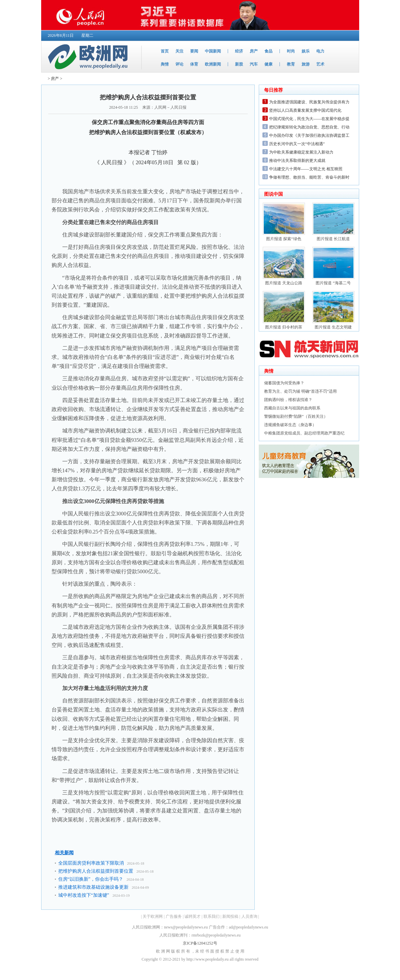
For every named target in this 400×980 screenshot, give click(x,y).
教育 (291, 64)
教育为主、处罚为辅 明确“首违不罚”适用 (301, 391)
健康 (268, 64)
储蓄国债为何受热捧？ (284, 383)
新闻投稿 (230, 916)
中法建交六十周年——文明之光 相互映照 (306, 169)
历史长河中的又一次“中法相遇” (297, 144)
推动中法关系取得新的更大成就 (297, 161)
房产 (254, 51)
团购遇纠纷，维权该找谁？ (288, 400)
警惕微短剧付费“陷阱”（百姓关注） (296, 416)
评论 (179, 64)
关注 (179, 51)
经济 (239, 51)
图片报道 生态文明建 (333, 327)
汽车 (254, 64)
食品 (268, 51)
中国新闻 (213, 51)
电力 (320, 51)
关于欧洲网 (153, 916)
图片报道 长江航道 (333, 239)
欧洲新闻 (213, 64)
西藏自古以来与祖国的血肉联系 (292, 408)
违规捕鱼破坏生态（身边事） (290, 425)
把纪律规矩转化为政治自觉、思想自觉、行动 (309, 127)
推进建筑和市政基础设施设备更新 (93, 887)
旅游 (306, 64)
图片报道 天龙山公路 (284, 283)
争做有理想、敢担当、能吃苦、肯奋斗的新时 (309, 177)
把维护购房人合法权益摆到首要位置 (96, 871)
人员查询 (249, 916)
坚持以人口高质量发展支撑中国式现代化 (305, 110)
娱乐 (306, 51)
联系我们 (212, 916)
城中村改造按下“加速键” (84, 895)
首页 (165, 51)
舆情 (165, 64)
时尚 (291, 51)
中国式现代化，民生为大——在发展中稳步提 (309, 119)
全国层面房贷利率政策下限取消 (91, 863)
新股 (239, 64)
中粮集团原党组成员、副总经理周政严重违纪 (304, 433)
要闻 (194, 51)
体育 (194, 64)
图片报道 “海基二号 (333, 283)
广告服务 (174, 916)
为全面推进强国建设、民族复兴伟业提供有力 (309, 102)
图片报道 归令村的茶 (284, 327)
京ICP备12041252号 (200, 943)
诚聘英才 (192, 916)
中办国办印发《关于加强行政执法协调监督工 (309, 135)
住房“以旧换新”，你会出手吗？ (91, 879)
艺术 (320, 64)
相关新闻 (64, 853)
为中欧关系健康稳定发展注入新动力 (301, 152)
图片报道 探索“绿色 (284, 239)
